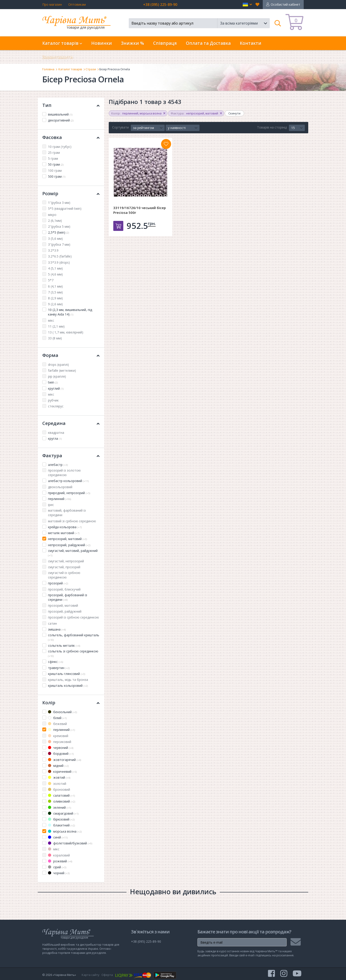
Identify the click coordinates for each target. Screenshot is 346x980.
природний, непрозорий (69, 493)
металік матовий (64, 533)
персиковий (60, 742)
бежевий (57, 724)
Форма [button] (71, 355)
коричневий (62, 772)
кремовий (58, 736)
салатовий (61, 795)
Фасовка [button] (71, 137)
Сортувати (120, 127)
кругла (55, 438)
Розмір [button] (71, 193)
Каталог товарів (70, 69)
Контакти (251, 43)
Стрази (91, 69)
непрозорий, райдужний (69, 545)
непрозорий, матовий (67, 539)
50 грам (56, 164)
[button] (247, 5)
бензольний (62, 712)
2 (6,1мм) (55, 221)
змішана (57, 629)
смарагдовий (63, 813)
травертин (59, 668)
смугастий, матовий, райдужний (73, 553)
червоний (61, 748)
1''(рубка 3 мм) (59, 203)
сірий (57, 867)
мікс (51, 320)
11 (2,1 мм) (56, 326)
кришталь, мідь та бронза (68, 680)
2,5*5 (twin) (58, 232)
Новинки (102, 43)
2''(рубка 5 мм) (59, 226)
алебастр (58, 465)
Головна (48, 69)
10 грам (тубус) (60, 147)
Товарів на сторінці (272, 127)
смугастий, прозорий (64, 567)
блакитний (61, 825)
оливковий (62, 801)
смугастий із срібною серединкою (64, 575)
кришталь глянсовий (67, 674)
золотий (57, 784)
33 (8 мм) (55, 338)
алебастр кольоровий (68, 481)
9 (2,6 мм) (55, 304)
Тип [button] (71, 105)
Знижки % (133, 43)
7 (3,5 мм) (55, 292)
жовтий (59, 777)
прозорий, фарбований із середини (68, 597)
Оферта (107, 975)
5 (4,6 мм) (55, 274)
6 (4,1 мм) (55, 286)
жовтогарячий (64, 760)
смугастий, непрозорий (66, 561)
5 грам (53, 158)
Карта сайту (91, 975)
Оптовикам (77, 4)
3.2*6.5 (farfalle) (60, 256)
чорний (59, 873)
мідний (58, 766)
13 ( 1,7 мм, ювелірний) (66, 332)
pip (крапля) (57, 376)
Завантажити (58, 57)
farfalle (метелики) (62, 370)
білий (57, 718)
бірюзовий (61, 819)
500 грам (57, 176)
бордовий (61, 754)
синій (58, 837)
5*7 (51, 280)
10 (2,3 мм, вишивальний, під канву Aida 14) (70, 312)
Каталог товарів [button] (62, 43)
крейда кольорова (65, 527)
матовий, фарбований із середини (67, 513)
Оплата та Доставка (208, 43)
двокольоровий (60, 487)
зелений (59, 807)
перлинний (59, 499)
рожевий (60, 861)
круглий (56, 388)
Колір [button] (71, 703)
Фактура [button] (71, 456)
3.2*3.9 (53, 250)
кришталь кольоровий (68, 686)
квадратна (56, 433)
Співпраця (165, 43)
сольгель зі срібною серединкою (73, 653)
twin (53, 382)
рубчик (53, 400)
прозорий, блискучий (64, 589)
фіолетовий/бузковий (70, 843)
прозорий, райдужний (65, 611)
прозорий (58, 583)
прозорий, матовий (63, 605)
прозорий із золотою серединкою (64, 473)
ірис (51, 505)
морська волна (65, 831)
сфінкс (56, 662)
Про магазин (52, 4)
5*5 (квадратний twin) (65, 208)
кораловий (59, 855)
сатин (52, 623)
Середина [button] (71, 423)
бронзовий (59, 789)
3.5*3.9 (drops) (59, 262)
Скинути (234, 113)
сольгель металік (64, 645)
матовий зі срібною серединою (72, 521)
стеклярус (56, 406)
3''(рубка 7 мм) (59, 244)
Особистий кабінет (285, 4)
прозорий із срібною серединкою (73, 617)
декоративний (61, 120)
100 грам (55, 170)
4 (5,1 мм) (55, 268)
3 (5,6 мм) (55, 239)
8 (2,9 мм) (55, 298)
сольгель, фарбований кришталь (74, 637)
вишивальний (60, 114)
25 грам (54, 153)
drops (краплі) (58, 365)
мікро (52, 215)
